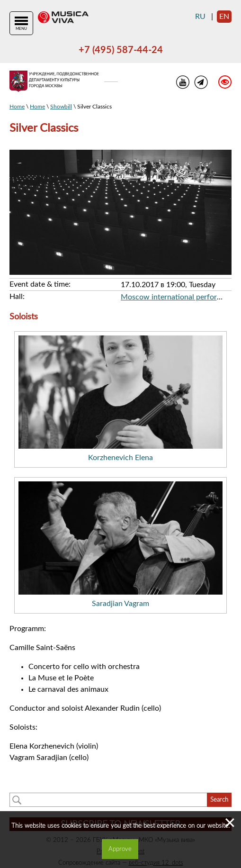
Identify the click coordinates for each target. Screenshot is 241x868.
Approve (120, 849)
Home (17, 107)
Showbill (61, 107)
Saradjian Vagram (120, 604)
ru (200, 17)
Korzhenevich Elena (120, 458)
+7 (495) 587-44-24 (121, 50)
